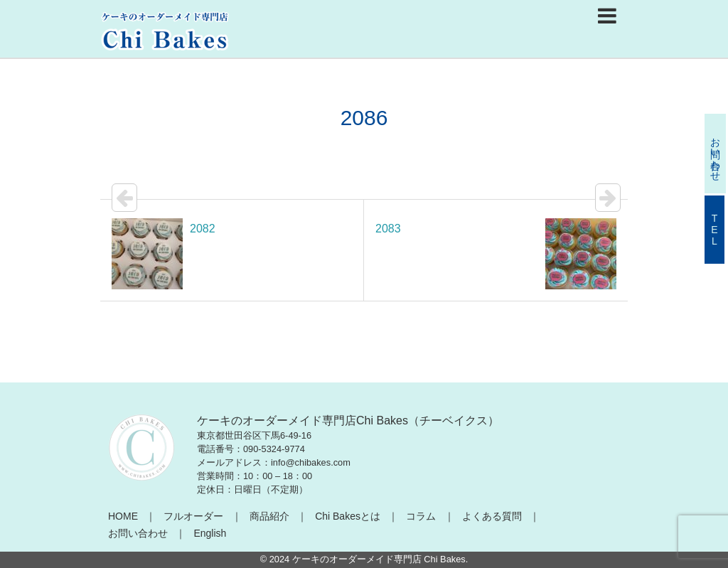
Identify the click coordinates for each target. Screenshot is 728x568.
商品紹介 (269, 516)
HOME (123, 516)
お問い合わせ (138, 533)
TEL (714, 230)
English (210, 533)
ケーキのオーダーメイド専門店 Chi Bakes (379, 559)
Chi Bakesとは (348, 516)
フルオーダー (193, 516)
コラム (421, 516)
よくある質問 (492, 516)
